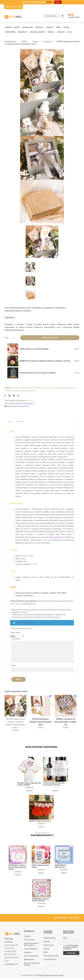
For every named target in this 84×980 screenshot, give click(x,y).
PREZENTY (40, 388)
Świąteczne (47, 41)
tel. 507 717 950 (10, 953)
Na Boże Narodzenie (20, 388)
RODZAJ (67, 27)
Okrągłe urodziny (37, 32)
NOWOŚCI (61, 32)
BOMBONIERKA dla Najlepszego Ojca (61, 867)
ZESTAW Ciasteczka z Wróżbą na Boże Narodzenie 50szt (41, 722)
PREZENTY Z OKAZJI (12, 27)
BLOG (70, 32)
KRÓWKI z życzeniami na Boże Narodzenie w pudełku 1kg (66, 722)
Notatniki (47, 943)
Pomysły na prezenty (31, 957)
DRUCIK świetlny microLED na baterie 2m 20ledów (38, 373)
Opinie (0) (19, 422)
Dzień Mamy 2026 (50, 961)
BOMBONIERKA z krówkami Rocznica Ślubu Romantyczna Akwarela (17, 868)
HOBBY (58, 27)
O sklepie (27, 938)
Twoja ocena (15, 633)
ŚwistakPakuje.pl (10, 41)
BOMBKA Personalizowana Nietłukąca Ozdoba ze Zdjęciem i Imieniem (45, 361)
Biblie (45, 954)
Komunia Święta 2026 (51, 957)
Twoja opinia (16, 639)
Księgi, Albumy (49, 947)
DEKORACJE (23, 32)
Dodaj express (28, 403)
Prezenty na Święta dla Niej (56, 388)
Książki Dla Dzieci (50, 939)
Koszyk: (74, 16)
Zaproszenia (10, 32)
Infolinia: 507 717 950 (13, 7)
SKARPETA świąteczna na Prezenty (40, 822)
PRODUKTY (40, 27)
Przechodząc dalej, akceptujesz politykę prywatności (71, 949)
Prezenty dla (28, 27)
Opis (10, 422)
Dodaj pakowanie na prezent (18, 406)
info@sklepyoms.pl (11, 966)
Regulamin (28, 954)
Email (65, 940)
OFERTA (24, 41)
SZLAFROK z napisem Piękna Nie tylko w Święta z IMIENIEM (28, 784)
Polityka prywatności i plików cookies (31, 946)
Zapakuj (51, 32)
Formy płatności (30, 941)
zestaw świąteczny (56, 537)
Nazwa (14, 665)
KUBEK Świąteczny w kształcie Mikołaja (34, 349)
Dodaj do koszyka (50, 338)
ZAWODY (50, 27)
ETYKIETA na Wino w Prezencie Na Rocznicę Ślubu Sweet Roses (54, 784)
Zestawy (35, 41)
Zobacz (58, 2)
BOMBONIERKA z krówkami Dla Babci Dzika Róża (41, 901)
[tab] (10, 422)
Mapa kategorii (29, 961)
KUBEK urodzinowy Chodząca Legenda (38, 867)
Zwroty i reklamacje (31, 950)
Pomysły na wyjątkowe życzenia (32, 965)
